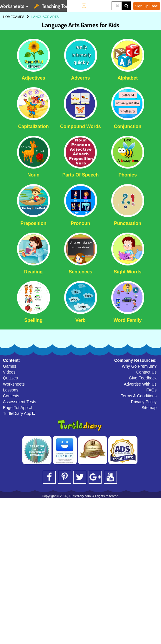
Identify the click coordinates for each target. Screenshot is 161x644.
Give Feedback (143, 378)
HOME (8, 17)
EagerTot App (17, 408)
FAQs (151, 390)
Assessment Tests (20, 402)
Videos (9, 372)
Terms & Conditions (139, 396)
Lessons (11, 390)
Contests (11, 396)
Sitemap (149, 408)
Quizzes (10, 378)
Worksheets (14, 384)
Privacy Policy (144, 402)
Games (10, 366)
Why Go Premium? (139, 366)
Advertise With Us (140, 384)
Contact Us (146, 372)
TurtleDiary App (19, 413)
